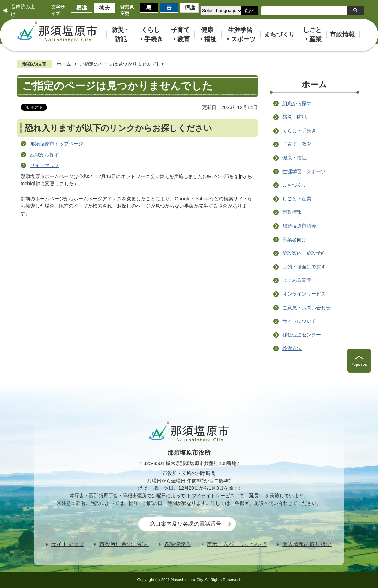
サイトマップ (45, 165)
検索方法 (292, 348)
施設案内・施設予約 (304, 253)
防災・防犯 (294, 117)
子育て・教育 (297, 144)
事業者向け (294, 240)
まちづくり (294, 185)
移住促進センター (302, 335)
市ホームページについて (237, 544)
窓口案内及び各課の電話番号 (186, 524)
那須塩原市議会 (299, 226)
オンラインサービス (304, 294)
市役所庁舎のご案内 (124, 544)
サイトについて (299, 321)
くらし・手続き (299, 131)
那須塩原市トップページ (57, 144)
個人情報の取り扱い (307, 544)
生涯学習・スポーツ (304, 171)
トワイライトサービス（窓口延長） (225, 496)
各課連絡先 (178, 544)
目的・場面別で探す (304, 267)
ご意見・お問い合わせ (307, 308)
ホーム (64, 64)
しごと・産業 (297, 199)
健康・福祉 (294, 158)
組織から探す (45, 155)
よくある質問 (297, 280)
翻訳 (249, 10)
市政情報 (292, 212)
